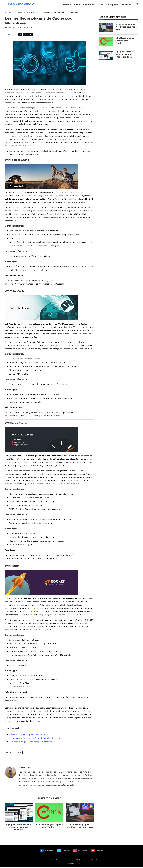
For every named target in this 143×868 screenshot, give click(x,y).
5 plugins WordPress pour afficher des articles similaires (35, 739)
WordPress (31, 13)
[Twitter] (63, 852)
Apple (77, 5)
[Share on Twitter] (25, 36)
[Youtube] (97, 852)
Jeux (101, 5)
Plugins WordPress (14, 754)
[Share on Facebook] (20, 36)
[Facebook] (46, 852)
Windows (126, 5)
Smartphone (112, 5)
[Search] (137, 5)
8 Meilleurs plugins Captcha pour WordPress (30, 736)
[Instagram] (80, 852)
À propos (66, 861)
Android (67, 5)
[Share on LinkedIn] (31, 36)
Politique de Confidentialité (86, 861)
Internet (19, 13)
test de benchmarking (32, 613)
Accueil (8, 13)
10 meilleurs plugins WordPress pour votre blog (31, 743)
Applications (89, 5)
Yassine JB (12, 29)
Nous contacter (51, 861)
